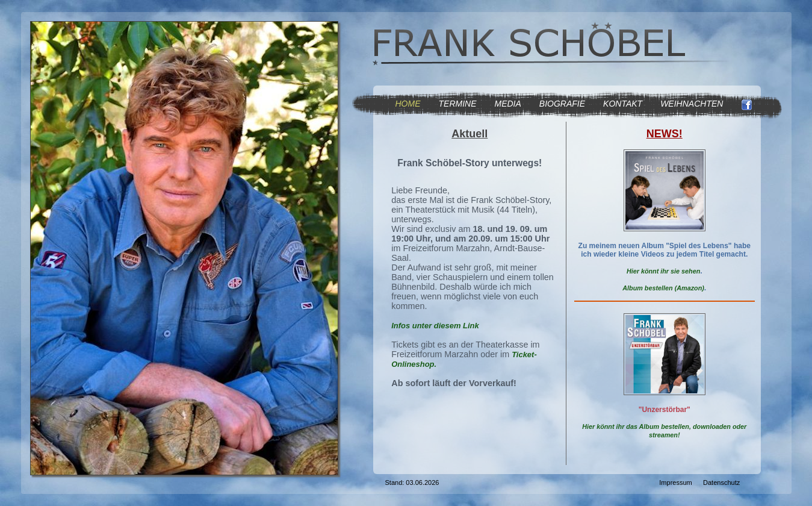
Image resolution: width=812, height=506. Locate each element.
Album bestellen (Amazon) (663, 288)
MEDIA (508, 104)
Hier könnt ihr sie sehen (663, 271)
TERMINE (458, 104)
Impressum (675, 483)
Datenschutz (721, 483)
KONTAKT (623, 104)
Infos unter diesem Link (435, 326)
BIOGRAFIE (562, 104)
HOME (408, 104)
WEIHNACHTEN (692, 104)
